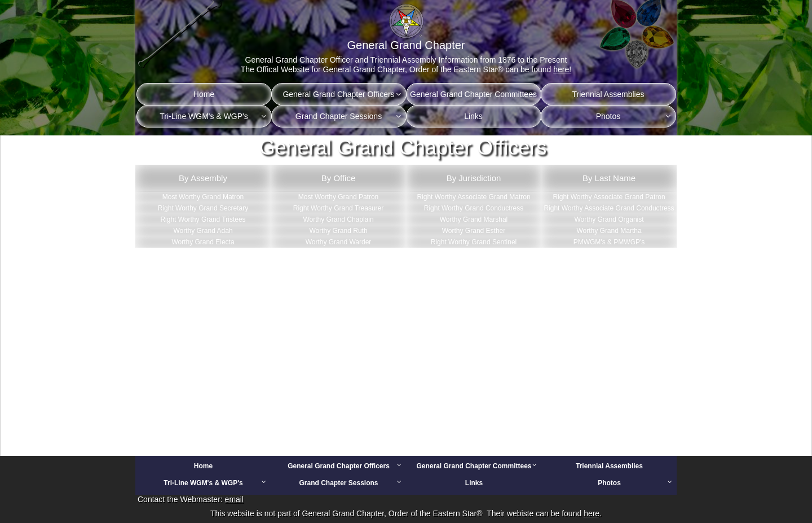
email (234, 499)
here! (562, 69)
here (592, 513)
